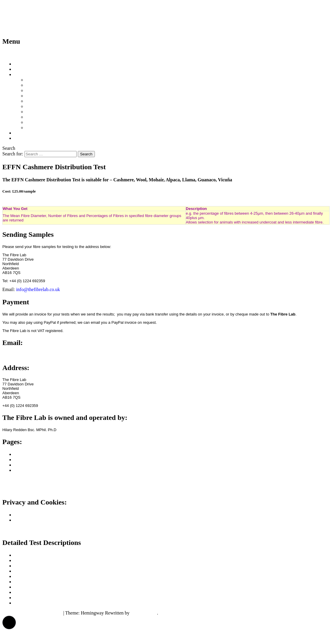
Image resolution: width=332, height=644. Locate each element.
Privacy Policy (28, 515)
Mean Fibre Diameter (46, 85)
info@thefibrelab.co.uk (38, 289)
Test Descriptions (30, 74)
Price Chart (37, 80)
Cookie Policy (28, 520)
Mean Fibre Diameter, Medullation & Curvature (71, 101)
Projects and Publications (38, 465)
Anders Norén (144, 613)
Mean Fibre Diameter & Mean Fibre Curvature (70, 96)
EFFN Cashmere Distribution (54, 117)
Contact (22, 138)
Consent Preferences (22, 530)
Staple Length (39, 122)
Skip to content (17, 54)
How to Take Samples (35, 69)
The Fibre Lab (32, 11)
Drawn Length (40, 128)
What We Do (26, 64)
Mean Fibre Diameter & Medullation (61, 90)
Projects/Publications (34, 133)
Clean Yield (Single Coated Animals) (61, 106)
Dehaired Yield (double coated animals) (63, 112)
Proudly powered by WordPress (32, 613)
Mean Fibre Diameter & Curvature (47, 571)
